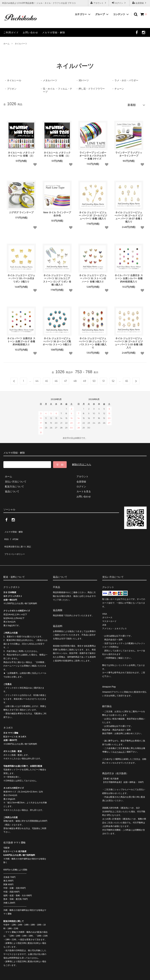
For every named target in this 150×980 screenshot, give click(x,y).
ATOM (14, 534)
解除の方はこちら (82, 463)
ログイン (119, 3)
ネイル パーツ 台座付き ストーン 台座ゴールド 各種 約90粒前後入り (21, 340)
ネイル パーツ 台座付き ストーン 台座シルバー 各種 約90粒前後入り (129, 277)
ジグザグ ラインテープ (21, 211)
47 (66, 380)
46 (56, 380)
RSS (6, 534)
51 (104, 380)
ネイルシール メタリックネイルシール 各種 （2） (21, 153)
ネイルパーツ (21, 44)
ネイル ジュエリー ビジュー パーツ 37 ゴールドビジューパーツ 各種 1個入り (93, 214)
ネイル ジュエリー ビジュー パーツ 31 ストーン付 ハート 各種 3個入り (93, 277)
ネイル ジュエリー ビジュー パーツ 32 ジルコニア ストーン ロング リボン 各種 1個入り (57, 279)
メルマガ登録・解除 (54, 32)
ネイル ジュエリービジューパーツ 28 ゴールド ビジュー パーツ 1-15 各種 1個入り (129, 341)
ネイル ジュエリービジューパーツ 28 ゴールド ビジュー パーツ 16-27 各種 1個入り (129, 216)
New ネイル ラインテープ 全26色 (57, 213)
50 (94, 380)
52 (113, 380)
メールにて (120, 741)
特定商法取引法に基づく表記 (19, 539)
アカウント (99, 3)
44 (37, 380)
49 (85, 380)
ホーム (6, 44)
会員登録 (140, 3)
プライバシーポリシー (15, 544)
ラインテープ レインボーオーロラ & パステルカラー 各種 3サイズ (93, 154)
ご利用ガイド (11, 32)
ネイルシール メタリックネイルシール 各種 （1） (57, 153)
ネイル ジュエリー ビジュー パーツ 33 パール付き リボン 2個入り (21, 277)
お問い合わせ (30, 32)
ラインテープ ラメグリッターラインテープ (129, 153)
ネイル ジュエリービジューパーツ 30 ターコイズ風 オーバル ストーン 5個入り (57, 340)
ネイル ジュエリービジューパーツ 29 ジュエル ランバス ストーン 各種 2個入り (93, 341)
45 (46, 380)
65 (127, 380)
